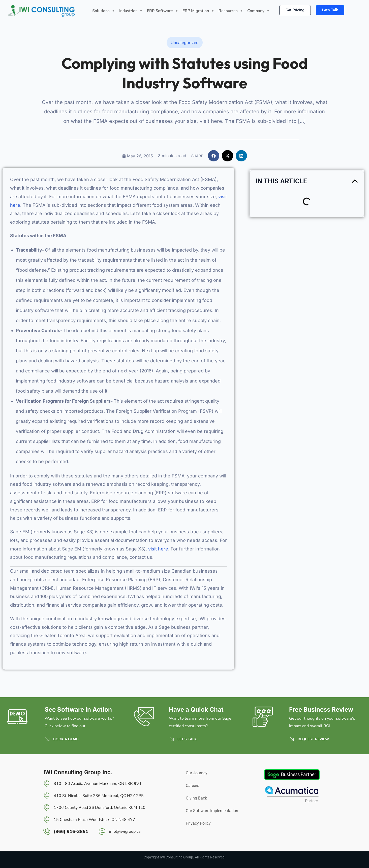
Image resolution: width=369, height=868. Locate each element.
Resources (231, 11)
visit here (158, 549)
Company (259, 11)
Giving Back (196, 798)
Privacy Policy (198, 823)
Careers (192, 786)
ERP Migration (198, 11)
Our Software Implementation (212, 811)
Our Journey (197, 773)
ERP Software (163, 11)
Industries (131, 11)
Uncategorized (185, 43)
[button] (214, 156)
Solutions (104, 11)
